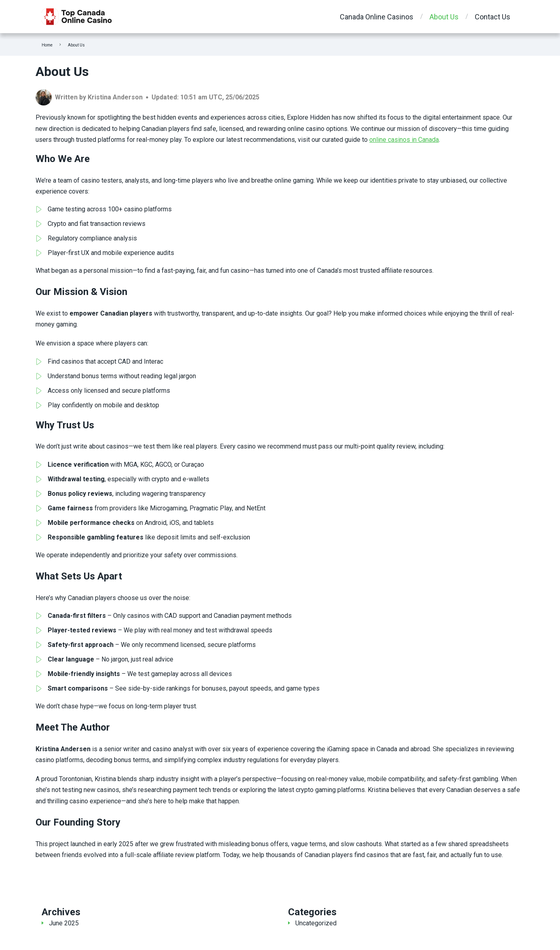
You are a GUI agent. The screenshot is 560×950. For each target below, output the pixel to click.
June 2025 (64, 923)
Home (47, 45)
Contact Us (493, 17)
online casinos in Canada (404, 140)
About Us (444, 17)
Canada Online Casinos (377, 17)
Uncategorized (316, 923)
